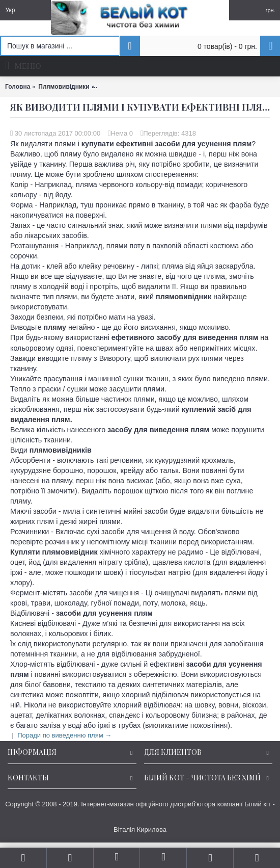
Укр (10, 10)
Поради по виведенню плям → (64, 735)
